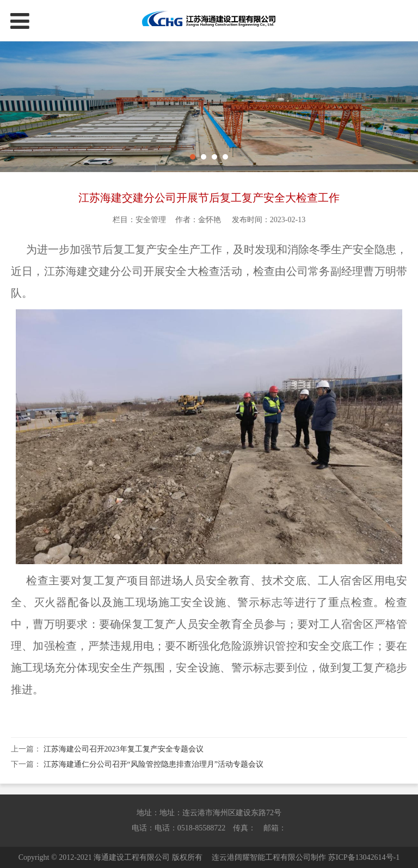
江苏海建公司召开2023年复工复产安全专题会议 (124, 749)
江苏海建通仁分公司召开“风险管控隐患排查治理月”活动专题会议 (153, 764)
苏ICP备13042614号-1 (364, 857)
